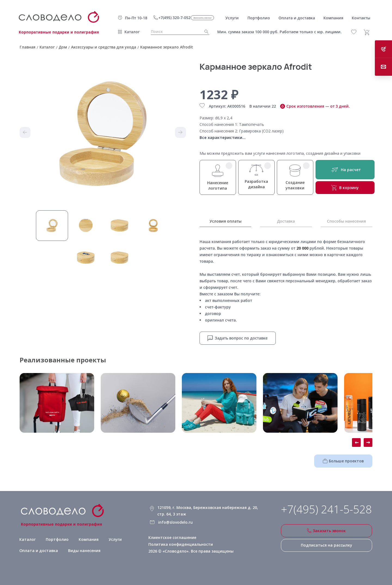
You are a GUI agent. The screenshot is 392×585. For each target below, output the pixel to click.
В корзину (345, 188)
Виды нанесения (82, 550)
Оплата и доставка (38, 550)
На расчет (345, 170)
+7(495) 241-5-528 (326, 509)
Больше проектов (343, 461)
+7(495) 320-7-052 (174, 18)
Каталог (132, 32)
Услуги (114, 539)
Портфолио (56, 539)
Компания (87, 539)
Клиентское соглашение (172, 537)
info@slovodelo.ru (175, 522)
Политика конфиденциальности (180, 544)
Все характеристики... (223, 137)
